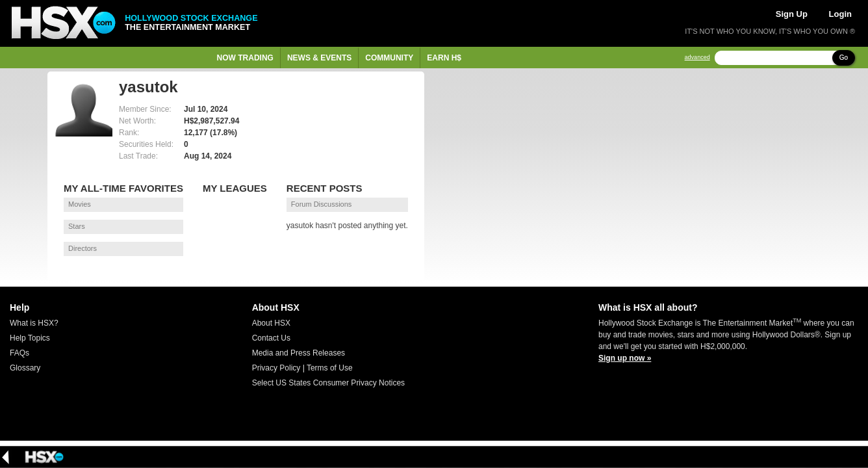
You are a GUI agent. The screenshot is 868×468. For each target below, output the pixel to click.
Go (844, 58)
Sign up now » (625, 358)
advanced (697, 58)
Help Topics (30, 338)
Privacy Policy (276, 368)
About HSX (271, 323)
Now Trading (245, 58)
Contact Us (271, 338)
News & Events (319, 58)
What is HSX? (34, 323)
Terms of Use (330, 368)
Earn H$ (444, 58)
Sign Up (792, 14)
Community (389, 58)
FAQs (19, 353)
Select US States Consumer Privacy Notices (328, 383)
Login (840, 14)
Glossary (25, 368)
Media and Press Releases (299, 353)
